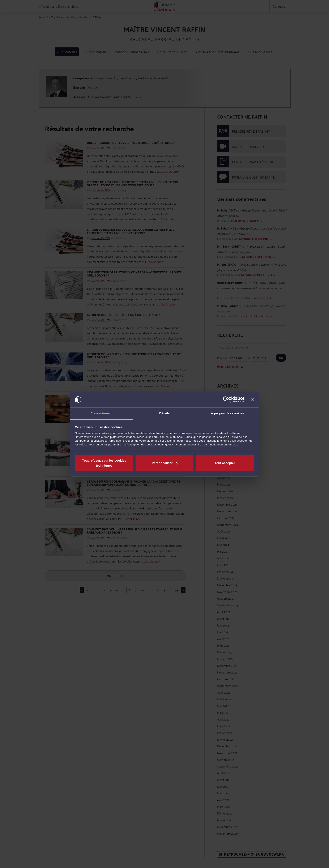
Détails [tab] (164, 413)
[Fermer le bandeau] (253, 399)
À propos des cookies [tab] (227, 413)
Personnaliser (165, 463)
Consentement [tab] (101, 413)
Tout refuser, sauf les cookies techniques (104, 463)
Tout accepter (225, 463)
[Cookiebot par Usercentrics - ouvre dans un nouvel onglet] (226, 399)
